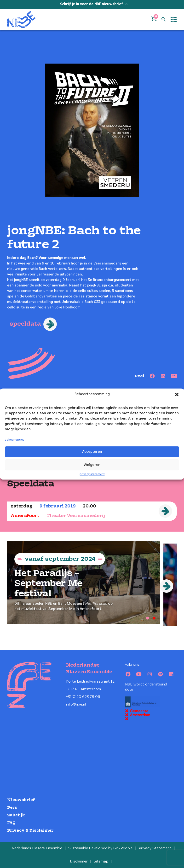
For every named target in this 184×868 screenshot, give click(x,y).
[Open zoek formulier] (164, 20)
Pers (12, 808)
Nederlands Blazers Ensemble (37, 848)
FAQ (11, 823)
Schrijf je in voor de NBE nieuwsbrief (92, 4)
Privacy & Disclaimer (30, 831)
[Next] (167, 586)
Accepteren (92, 452)
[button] (177, 394)
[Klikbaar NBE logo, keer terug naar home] (22, 19)
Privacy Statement (155, 848)
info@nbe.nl (76, 704)
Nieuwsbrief (21, 800)
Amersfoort (25, 516)
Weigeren (92, 465)
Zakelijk (16, 815)
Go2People (123, 848)
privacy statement (92, 474)
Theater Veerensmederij (76, 516)
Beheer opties (14, 440)
